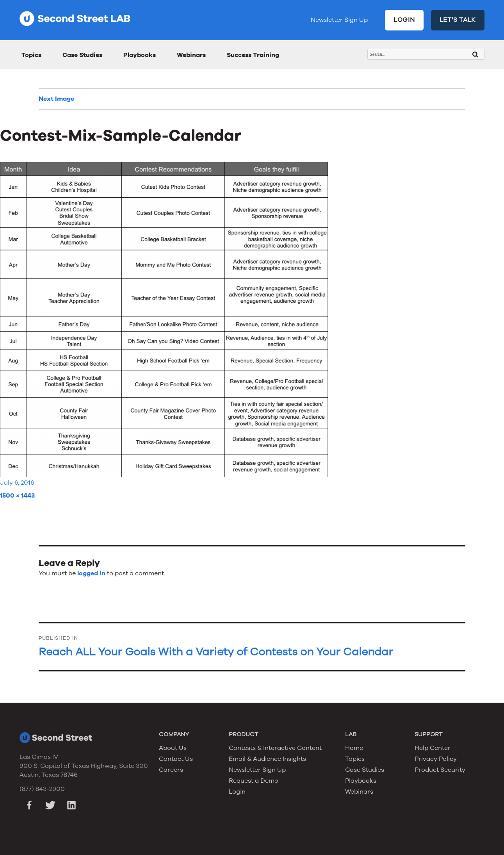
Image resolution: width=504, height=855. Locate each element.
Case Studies (82, 55)
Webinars (191, 55)
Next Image (56, 99)
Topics (31, 55)
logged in (91, 573)
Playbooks (140, 55)
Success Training (253, 55)
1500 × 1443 (17, 496)
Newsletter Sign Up (339, 20)
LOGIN (404, 20)
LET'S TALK (458, 20)
